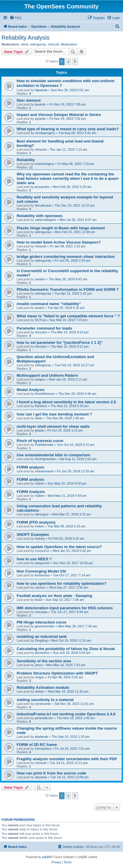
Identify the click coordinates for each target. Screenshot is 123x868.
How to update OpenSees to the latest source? (59, 547)
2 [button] (68, 61)
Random (41, 406)
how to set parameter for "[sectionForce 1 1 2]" (60, 343)
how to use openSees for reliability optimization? (61, 583)
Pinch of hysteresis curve (40, 441)
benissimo (42, 653)
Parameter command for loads (44, 328)
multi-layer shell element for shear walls (53, 426)
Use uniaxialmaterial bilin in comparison (53, 455)
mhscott (54, 44)
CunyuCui (42, 551)
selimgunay (38, 44)
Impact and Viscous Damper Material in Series (59, 115)
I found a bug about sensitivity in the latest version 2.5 (66, 402)
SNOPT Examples (33, 535)
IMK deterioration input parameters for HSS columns (65, 608)
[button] (75, 61)
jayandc (40, 104)
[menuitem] (15, 18)
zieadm (40, 279)
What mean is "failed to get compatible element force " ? (68, 316)
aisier (39, 418)
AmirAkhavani (45, 394)
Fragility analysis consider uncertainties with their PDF (67, 759)
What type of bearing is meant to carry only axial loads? (68, 129)
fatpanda (41, 90)
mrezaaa (41, 612)
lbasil (38, 600)
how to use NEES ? (34, 559)
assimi (39, 308)
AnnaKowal (43, 205)
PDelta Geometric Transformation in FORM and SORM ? (68, 289)
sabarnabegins (45, 220)
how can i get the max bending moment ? (54, 414)
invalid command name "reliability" (49, 304)
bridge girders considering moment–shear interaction (66, 257)
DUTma (40, 320)
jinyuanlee (42, 187)
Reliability (26, 160)
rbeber (39, 691)
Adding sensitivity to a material (45, 700)
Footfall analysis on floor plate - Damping (54, 596)
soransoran (43, 704)
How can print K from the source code (51, 773)
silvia (25, 44)
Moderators (69, 44)
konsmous (42, 575)
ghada (39, 430)
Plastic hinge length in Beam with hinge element (61, 228)
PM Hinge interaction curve (41, 622)
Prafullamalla (44, 445)
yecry (39, 665)
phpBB (46, 857)
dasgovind (42, 563)
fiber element (29, 100)
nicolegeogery (45, 133)
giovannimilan (45, 626)
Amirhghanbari (45, 459)
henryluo (41, 332)
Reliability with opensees (40, 216)
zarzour (40, 587)
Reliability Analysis (26, 38)
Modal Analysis (31, 390)
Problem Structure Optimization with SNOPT (57, 673)
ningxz (39, 677)
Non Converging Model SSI (41, 571)
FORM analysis (31, 467)
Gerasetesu (43, 749)
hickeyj (40, 538)
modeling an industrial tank (42, 637)
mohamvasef (44, 471)
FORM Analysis (31, 492)
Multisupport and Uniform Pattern (47, 375)
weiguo (40, 379)
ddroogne (42, 514)
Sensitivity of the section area (44, 661)
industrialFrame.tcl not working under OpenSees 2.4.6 (66, 714)
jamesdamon (44, 718)
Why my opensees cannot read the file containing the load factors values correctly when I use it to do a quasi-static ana (68, 178)
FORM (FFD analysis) (36, 522)
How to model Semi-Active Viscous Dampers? (59, 242)
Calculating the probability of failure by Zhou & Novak (66, 649)
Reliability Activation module (43, 687)
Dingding (41, 640)
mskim (39, 483)
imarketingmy (44, 164)
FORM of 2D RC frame (37, 745)
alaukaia (41, 777)
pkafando (41, 737)
